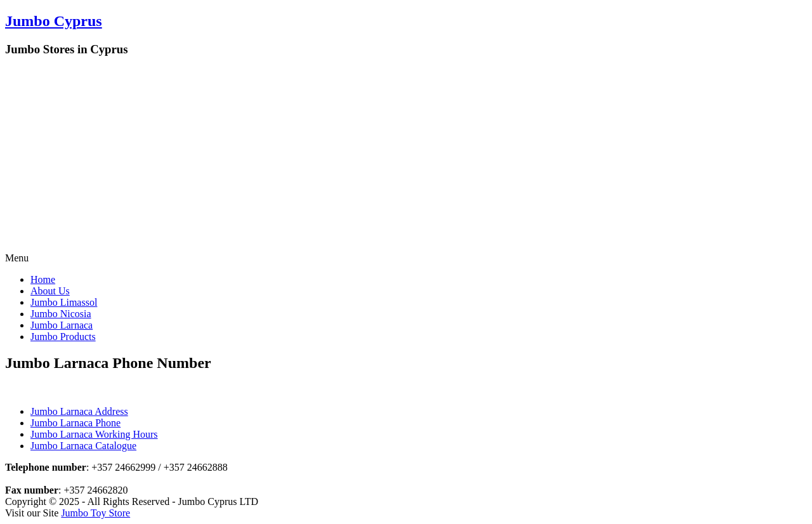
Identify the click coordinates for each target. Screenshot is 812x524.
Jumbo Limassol (64, 302)
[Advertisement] (406, 157)
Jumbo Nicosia (61, 314)
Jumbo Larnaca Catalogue (83, 446)
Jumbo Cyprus (54, 21)
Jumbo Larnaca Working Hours (94, 434)
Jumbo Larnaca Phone (75, 423)
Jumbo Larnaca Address (79, 411)
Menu (17, 258)
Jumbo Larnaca (62, 325)
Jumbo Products (63, 337)
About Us (50, 291)
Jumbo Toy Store (95, 513)
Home (43, 279)
